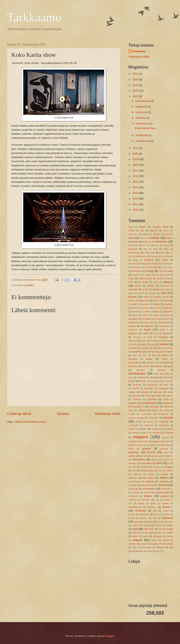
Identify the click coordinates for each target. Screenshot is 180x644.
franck (157, 304)
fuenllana (169, 304)
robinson (137, 474)
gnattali (145, 315)
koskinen (133, 366)
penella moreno (136, 445)
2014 (136, 187)
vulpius (136, 536)
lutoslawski (152, 385)
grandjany (147, 319)
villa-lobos (149, 529)
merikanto (168, 403)
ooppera (141, 437)
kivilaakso (133, 359)
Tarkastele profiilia (139, 57)
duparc (152, 293)
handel (132, 326)
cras (157, 275)
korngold (164, 363)
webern (132, 544)
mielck (167, 407)
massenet (152, 399)
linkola (132, 381)
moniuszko (147, 414)
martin (158, 396)
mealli (166, 399)
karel (149, 352)
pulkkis (132, 456)
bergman (133, 249)
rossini (165, 474)
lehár (131, 377)
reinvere (157, 467)
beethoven (161, 242)
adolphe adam (160, 227)
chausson (137, 271)
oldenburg (157, 433)
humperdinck (156, 341)
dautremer (161, 278)
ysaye (150, 551)
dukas (141, 293)
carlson (160, 267)
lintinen (143, 381)
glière (135, 315)
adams (143, 227)
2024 (136, 85)
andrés (145, 234)
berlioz (166, 249)
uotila (170, 522)
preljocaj (164, 449)
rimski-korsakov (147, 471)
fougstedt (145, 304)
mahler (132, 392)
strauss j (152, 507)
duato (131, 293)
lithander (137, 385)
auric (167, 234)
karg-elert (159, 352)
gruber (167, 319)
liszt (171, 381)
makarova (145, 392)
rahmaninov (139, 459)
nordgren (156, 429)
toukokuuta (142, 123)
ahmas (132, 231)
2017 (136, 171)
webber (166, 540)
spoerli (141, 503)
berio (146, 249)
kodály (164, 359)
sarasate (149, 481)
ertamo (132, 301)
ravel (159, 463)
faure (166, 300)
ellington (158, 297)
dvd (163, 293)
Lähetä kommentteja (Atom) (30, 422)
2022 (136, 96)
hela (156, 333)
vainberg (147, 525)
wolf (171, 548)
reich (134, 467)
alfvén (166, 231)
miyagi (166, 410)
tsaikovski (167, 518)
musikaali (163, 422)
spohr (153, 503)
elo (167, 297)
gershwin (157, 308)
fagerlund (144, 300)
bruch (152, 264)
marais (170, 392)
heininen (133, 333)
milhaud (142, 410)
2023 (136, 91)
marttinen (137, 399)
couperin (136, 275)
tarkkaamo (139, 51)
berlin (155, 249)
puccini (151, 452)
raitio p (154, 460)
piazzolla (165, 445)
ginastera (136, 312)
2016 (136, 176)
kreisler (146, 366)
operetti (165, 438)
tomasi (131, 518)
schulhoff (133, 489)
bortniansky (168, 256)
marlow (148, 396)
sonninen (146, 500)
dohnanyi (165, 286)
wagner (137, 540)
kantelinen (137, 352)
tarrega (132, 514)
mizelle (132, 414)
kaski (170, 352)
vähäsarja (157, 536)
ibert (134, 344)
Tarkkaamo (34, 17)
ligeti (156, 377)
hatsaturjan (164, 326)
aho (142, 230)
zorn (158, 551)
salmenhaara (134, 482)
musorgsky (133, 425)
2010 (136, 210)
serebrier (136, 493)
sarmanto (164, 481)
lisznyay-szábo (158, 381)
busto (170, 264)
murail (150, 422)
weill (151, 544)
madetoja (164, 388)
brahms (149, 260)
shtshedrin (133, 496)
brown (143, 264)
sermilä (148, 493)
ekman (146, 297)
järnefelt (132, 348)
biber (143, 253)
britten (165, 260)
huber (144, 341)
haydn (147, 330)
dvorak (132, 297)
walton (154, 540)
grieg (158, 319)
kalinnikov (157, 348)
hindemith (168, 333)
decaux (138, 286)
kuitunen (159, 366)
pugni (166, 452)
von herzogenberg (149, 533)
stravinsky (140, 511)
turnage (160, 522)
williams (160, 547)
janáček (164, 344)
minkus (155, 410)
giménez (169, 308)
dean (156, 282)
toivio (167, 514)
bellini (131, 245)
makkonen (158, 392)
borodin (155, 256)
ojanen (145, 433)
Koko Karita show (145, 128)
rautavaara (146, 463)
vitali (160, 529)
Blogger (110, 636)
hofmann (137, 337)
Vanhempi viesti (108, 414)
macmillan (149, 388)
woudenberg (137, 551)
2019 (136, 159)
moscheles (153, 418)
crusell (166, 275)
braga (136, 260)
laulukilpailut (137, 373)
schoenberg (147, 485)
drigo (167, 289)
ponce (131, 449)
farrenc (157, 301)
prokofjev (134, 452)
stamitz (165, 503)
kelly (135, 355)
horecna (133, 341)
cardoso (149, 267)
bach (131, 238)
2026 (136, 74)
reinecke (145, 467)
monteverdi (163, 414)
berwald (132, 253)
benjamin (155, 245)
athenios (157, 234)
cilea (161, 271)
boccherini (141, 256)
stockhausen (135, 507)
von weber (167, 533)
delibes (151, 286)
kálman (170, 348)
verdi (135, 529)
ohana (135, 433)
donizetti (133, 289)
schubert (162, 485)
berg (166, 245)
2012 (136, 199)
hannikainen (147, 326)
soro (157, 500)
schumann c (167, 489)
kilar (154, 355)
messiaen (154, 407)
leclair (166, 374)
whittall (170, 544)
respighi (169, 467)
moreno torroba (136, 418)
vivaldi (170, 529)
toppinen (144, 518)
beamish (147, 242)
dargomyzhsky (145, 278)
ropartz (151, 474)
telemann (144, 514)
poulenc (29, 285)
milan (131, 410)
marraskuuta (143, 101)
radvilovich (168, 456)
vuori (146, 536)
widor (135, 548)
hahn (156, 323)
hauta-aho (133, 330)
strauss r (168, 507)
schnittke (133, 485)
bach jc (144, 238)
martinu (169, 396)
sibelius (148, 496)
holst (150, 337)
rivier (160, 471)
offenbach (168, 429)
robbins (169, 471)
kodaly (149, 359)
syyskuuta (142, 112)
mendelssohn (149, 403)
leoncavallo (143, 377)
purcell (143, 456)
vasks (170, 525)
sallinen (164, 478)
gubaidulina (134, 323)
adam (131, 227)
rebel (171, 463)
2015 (136, 182)
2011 (136, 204)
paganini (156, 441)
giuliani (147, 312)
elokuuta (141, 118)
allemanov (133, 234)
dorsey (145, 289)
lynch (166, 385)
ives (153, 344)
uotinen (136, 525)
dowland (157, 289)
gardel (135, 308)
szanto (166, 511)
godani (156, 315)
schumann (149, 489)
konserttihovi (135, 363)
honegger (163, 337)
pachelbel (133, 441)
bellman (142, 245)
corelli (170, 271)
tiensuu (157, 514)
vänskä (170, 536)
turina (150, 522)
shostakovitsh (162, 492)
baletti (155, 238)
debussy (168, 282)
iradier (143, 344)
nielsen (143, 429)
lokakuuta (141, 107)
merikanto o (138, 407)
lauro (156, 374)
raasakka (155, 456)
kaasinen (144, 348)
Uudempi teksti (19, 414)
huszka (170, 341)
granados (133, 319)
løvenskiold (134, 388)
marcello (136, 396)
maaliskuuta (143, 141)
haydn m (164, 330)
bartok (135, 242)
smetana (132, 500)
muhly (139, 422)
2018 (136, 165)
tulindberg (138, 522)
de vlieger (143, 282)
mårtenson (164, 425)
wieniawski (147, 548)
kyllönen (162, 370)
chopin (150, 271)
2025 (136, 79)
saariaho (133, 478)
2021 (136, 148)
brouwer (132, 264)
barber (170, 238)
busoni (161, 264)
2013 (136, 193)
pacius (145, 441)
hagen (146, 323)
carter (170, 267)
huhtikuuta (142, 135)
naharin (132, 429)
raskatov (132, 463)
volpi (134, 533)
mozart (168, 417)
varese (159, 525)
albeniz (154, 230)
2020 (136, 154)
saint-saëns (149, 478)
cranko (148, 275)
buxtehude (137, 267)
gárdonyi (145, 308)
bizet (152, 253)
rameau (166, 460)
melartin (133, 403)
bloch (162, 253)
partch (167, 441)
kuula (170, 366)
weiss (160, 544)
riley (134, 471)
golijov (167, 315)
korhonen (151, 363)
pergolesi (151, 445)
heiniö (146, 333)
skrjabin (164, 496)
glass (157, 312)
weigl (143, 544)
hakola (166, 322)
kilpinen (165, 355)
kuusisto (141, 370)
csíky (131, 278)
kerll (145, 355)
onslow (169, 433)
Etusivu (63, 414)
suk (155, 511)
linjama (166, 377)
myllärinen (149, 425)
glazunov (168, 311)
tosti (155, 518)
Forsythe (132, 304)
